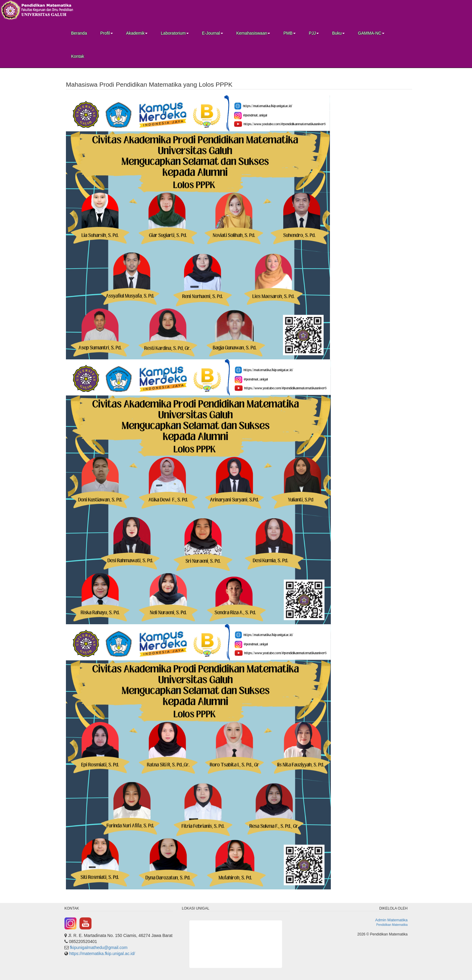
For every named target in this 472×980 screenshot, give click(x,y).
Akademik (137, 33)
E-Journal (213, 33)
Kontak (78, 56)
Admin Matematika (391, 920)
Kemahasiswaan (253, 33)
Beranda (79, 33)
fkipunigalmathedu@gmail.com (99, 947)
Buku (338, 33)
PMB (289, 33)
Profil (107, 33)
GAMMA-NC (371, 33)
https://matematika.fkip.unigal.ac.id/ (102, 954)
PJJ (314, 33)
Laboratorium (175, 33)
